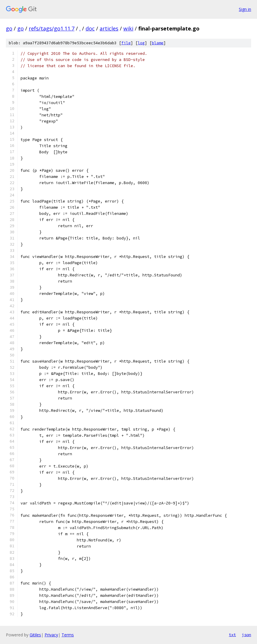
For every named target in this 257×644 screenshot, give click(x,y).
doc (90, 28)
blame (158, 43)
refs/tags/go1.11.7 (52, 28)
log (141, 43)
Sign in (245, 9)
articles (109, 28)
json (246, 635)
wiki (128, 28)
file (126, 43)
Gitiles (35, 635)
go (9, 28)
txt (232, 635)
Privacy (51, 635)
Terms (68, 635)
